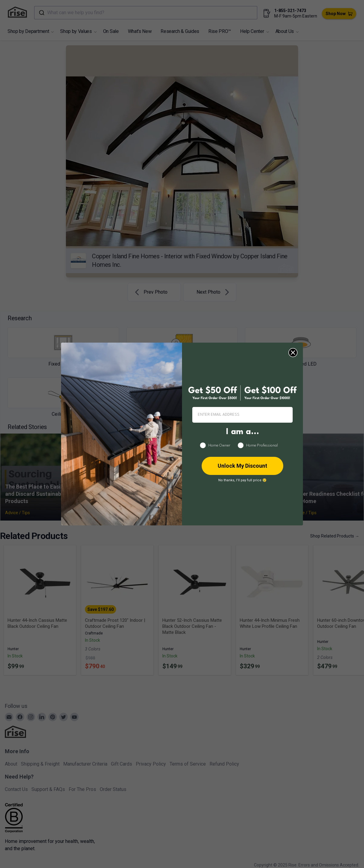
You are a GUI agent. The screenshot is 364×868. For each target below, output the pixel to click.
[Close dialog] (293, 353)
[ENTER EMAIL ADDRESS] (242, 415)
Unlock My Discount (242, 466)
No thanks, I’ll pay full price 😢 (242, 480)
